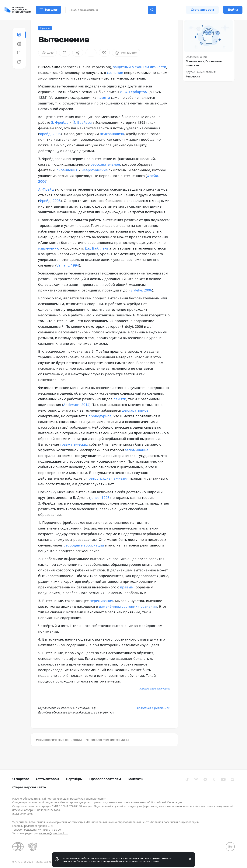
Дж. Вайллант (97, 258)
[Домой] (18, 10)
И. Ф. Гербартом (134, 101)
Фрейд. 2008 (50, 210)
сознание (115, 82)
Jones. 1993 (100, 507)
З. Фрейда (60, 132)
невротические (95, 179)
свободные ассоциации (84, 555)
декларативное (135, 420)
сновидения (67, 179)
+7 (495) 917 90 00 (49, 830)
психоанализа (112, 143)
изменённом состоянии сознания (128, 616)
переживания (102, 610)
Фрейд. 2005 (50, 143)
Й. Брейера (82, 132)
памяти (104, 107)
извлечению (49, 258)
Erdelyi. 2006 (141, 300)
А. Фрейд (46, 199)
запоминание (137, 459)
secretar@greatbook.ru (54, 833)
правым (127, 597)
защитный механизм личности (140, 76)
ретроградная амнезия (108, 488)
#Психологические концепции (59, 749)
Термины (45, 37)
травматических (74, 454)
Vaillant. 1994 (68, 275)
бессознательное (105, 174)
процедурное (100, 425)
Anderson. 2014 (76, 414)
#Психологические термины (108, 749)
